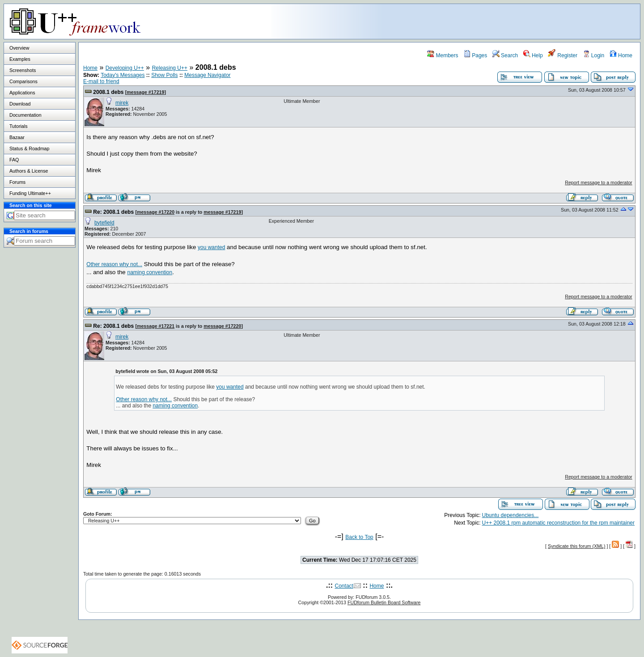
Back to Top (359, 537)
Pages (475, 55)
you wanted (211, 247)
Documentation (25, 115)
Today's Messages (123, 75)
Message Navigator (207, 75)
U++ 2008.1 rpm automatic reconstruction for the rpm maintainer (559, 523)
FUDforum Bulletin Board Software (384, 602)
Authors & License (29, 171)
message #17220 (156, 212)
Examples (20, 59)
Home (621, 55)
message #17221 (156, 326)
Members (443, 55)
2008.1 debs (108, 92)
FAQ (14, 160)
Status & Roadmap (29, 148)
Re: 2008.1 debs (113, 212)
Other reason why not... (114, 264)
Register (563, 55)
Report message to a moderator (598, 182)
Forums (17, 182)
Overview (19, 48)
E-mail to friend (101, 81)
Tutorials (18, 126)
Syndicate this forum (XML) (577, 546)
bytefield (104, 223)
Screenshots (23, 70)
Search (505, 55)
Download (20, 104)
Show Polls (164, 75)
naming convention (150, 272)
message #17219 (145, 92)
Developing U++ (125, 68)
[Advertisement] (528, 21)
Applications (22, 93)
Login (594, 55)
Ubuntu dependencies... (511, 515)
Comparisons (23, 81)
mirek (122, 103)
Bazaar (17, 137)
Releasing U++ (170, 68)
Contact (344, 586)
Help (533, 55)
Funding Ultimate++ (30, 193)
